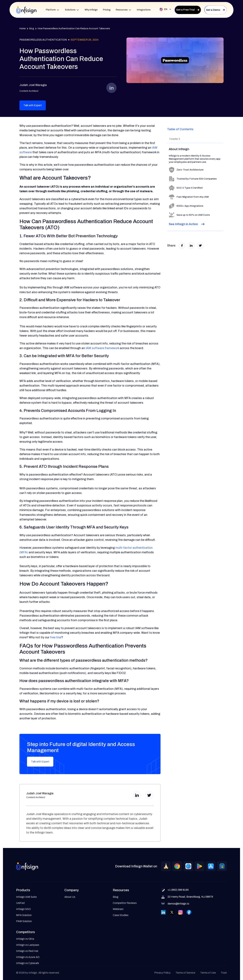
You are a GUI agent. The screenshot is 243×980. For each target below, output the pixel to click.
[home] (26, 10)
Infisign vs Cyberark (28, 963)
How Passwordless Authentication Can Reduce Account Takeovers (74, 29)
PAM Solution (24, 921)
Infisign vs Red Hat (27, 951)
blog (32, 29)
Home (23, 29)
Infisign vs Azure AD (28, 957)
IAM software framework (102, 348)
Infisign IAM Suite (26, 897)
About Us (70, 897)
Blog (116, 897)
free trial (56, 637)
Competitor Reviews (125, 903)
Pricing (107, 10)
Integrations (144, 10)
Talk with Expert (33, 105)
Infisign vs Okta (25, 939)
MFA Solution (24, 915)
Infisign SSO (23, 909)
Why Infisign (91, 10)
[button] (53, 10)
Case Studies (121, 915)
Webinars (118, 909)
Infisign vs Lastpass (28, 945)
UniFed (20, 903)
